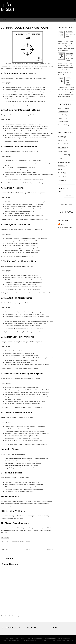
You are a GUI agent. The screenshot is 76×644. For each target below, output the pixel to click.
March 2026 (61, 140)
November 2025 (63, 155)
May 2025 (61, 177)
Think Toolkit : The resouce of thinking (36, 638)
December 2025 (63, 151)
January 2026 (62, 148)
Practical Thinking (63, 122)
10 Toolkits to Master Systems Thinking (70, 34)
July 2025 (61, 169)
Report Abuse (66, 212)
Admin (17, 541)
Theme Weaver (17, 641)
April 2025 (61, 180)
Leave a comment (25, 541)
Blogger (70, 205)
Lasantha (43, 641)
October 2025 (62, 158)
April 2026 (61, 137)
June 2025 (61, 173)
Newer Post (5, 550)
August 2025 (62, 166)
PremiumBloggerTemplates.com (60, 641)
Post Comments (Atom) (16, 616)
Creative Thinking (63, 112)
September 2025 (63, 162)
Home (4, 20)
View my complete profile (65, 227)
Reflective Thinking (63, 125)
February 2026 (62, 144)
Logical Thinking (63, 118)
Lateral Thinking (63, 115)
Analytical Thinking (63, 108)
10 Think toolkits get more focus (25, 28)
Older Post (51, 550)
